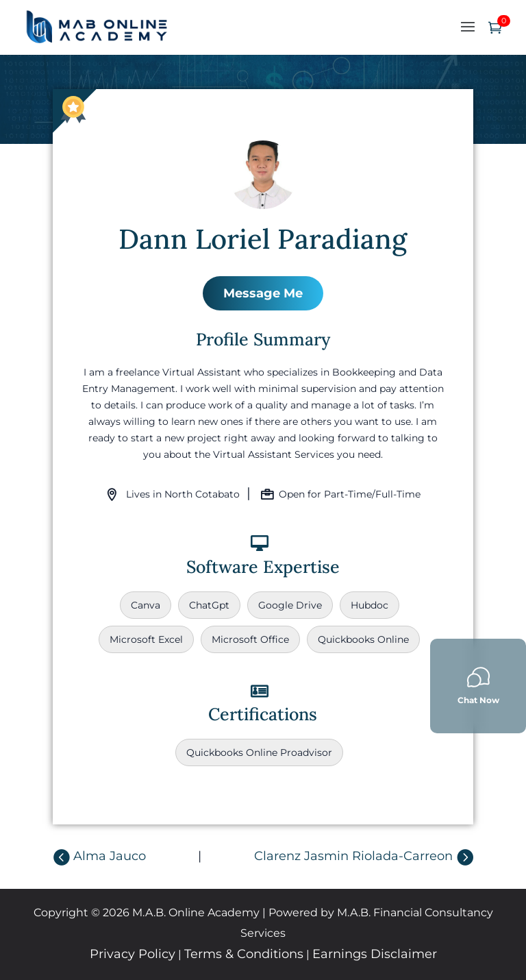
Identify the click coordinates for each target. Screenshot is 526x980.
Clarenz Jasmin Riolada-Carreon (353, 856)
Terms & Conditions (244, 954)
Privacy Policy (133, 954)
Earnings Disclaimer (375, 954)
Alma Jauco (110, 856)
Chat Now (478, 686)
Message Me (263, 293)
